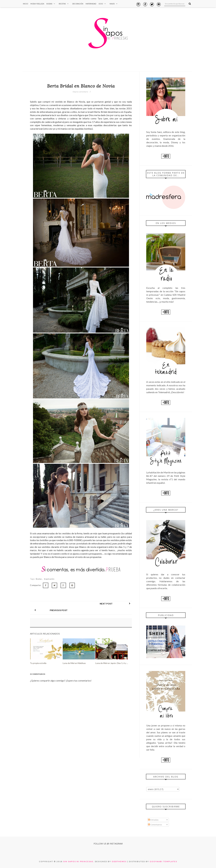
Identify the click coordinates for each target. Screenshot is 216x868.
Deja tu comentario (80, 92)
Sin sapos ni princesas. (79, 861)
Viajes (114, 4)
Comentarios (155, 825)
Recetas (64, 4)
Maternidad (91, 4)
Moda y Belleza (37, 4)
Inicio (25, 4)
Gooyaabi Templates (163, 861)
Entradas (153, 820)
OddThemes (119, 861)
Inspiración (49, 579)
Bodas (51, 4)
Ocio (103, 4)
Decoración (78, 4)
